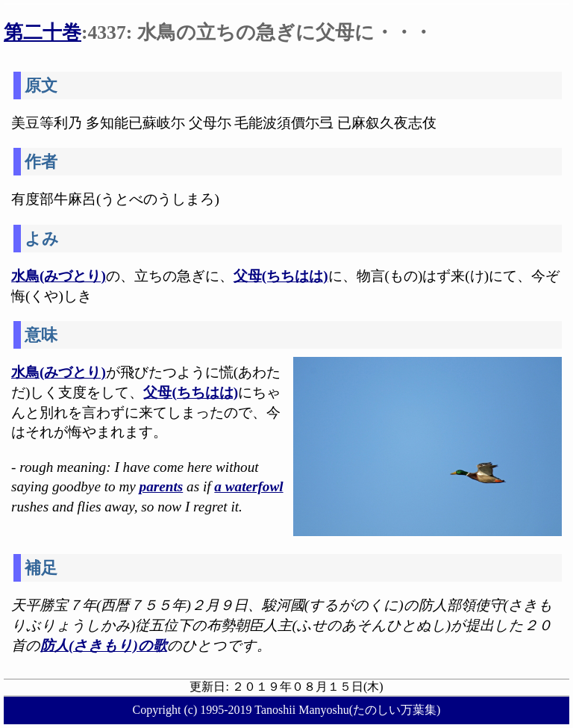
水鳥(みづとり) (59, 276)
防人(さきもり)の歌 (104, 645)
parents (162, 486)
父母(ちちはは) (281, 276)
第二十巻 (43, 32)
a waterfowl (248, 486)
